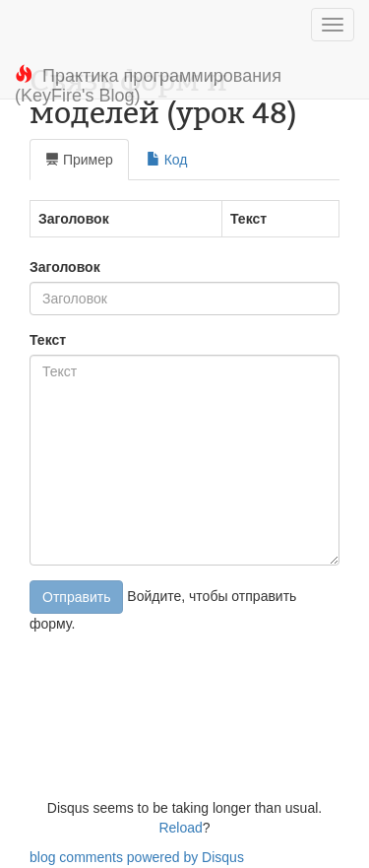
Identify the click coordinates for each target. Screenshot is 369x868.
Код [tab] (167, 160)
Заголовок (65, 267)
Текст (48, 340)
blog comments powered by (137, 857)
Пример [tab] (79, 160)
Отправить (76, 597)
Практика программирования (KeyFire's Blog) (148, 82)
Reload (180, 828)
